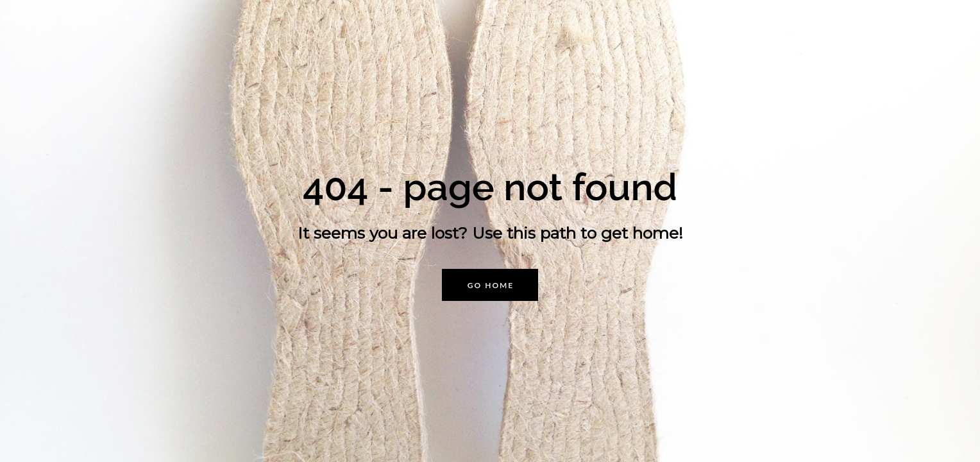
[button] (490, 285)
